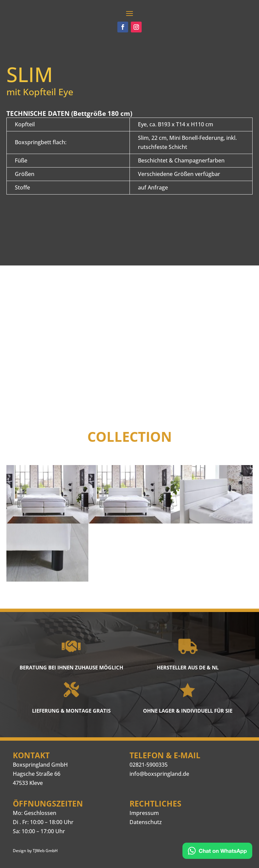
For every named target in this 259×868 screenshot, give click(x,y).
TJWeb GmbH (45, 851)
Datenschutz (146, 822)
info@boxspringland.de (159, 774)
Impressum (144, 813)
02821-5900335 (149, 765)
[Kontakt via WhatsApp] (217, 852)
